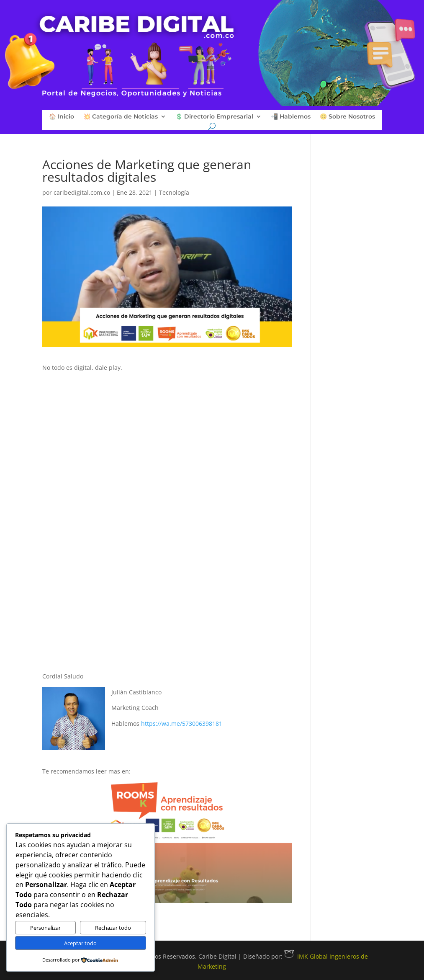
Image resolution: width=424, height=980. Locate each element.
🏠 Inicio (62, 117)
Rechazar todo (113, 928)
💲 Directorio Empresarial (214, 117)
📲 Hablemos (291, 117)
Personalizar (45, 928)
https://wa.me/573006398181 (182, 723)
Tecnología (174, 192)
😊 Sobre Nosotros (347, 117)
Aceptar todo (80, 943)
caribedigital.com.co (82, 192)
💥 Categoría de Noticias (121, 117)
